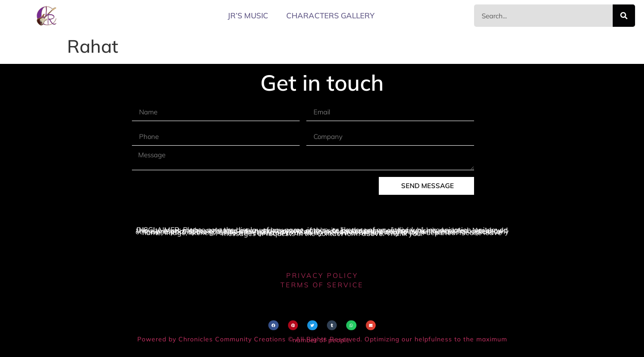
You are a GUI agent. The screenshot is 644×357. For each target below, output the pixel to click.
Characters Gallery (330, 15)
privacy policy (322, 275)
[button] (273, 325)
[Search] (624, 16)
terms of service (322, 285)
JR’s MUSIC (248, 15)
